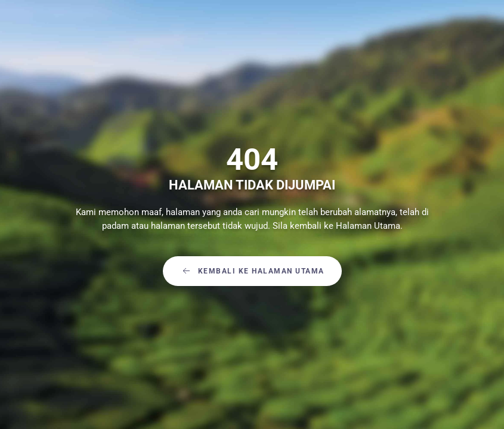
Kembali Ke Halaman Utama (252, 271)
